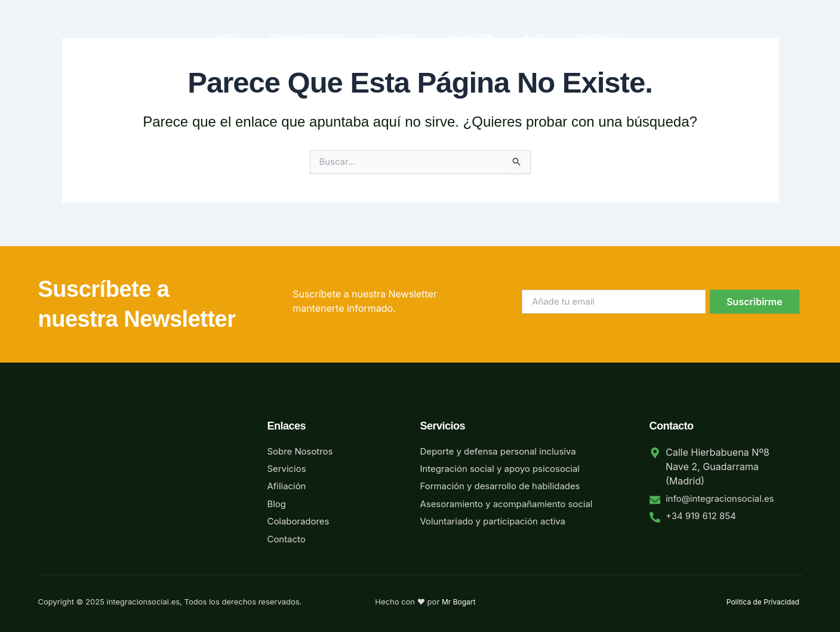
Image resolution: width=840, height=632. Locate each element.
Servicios (396, 37)
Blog (535, 37)
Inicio (226, 37)
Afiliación (471, 37)
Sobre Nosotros (307, 37)
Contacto (599, 37)
